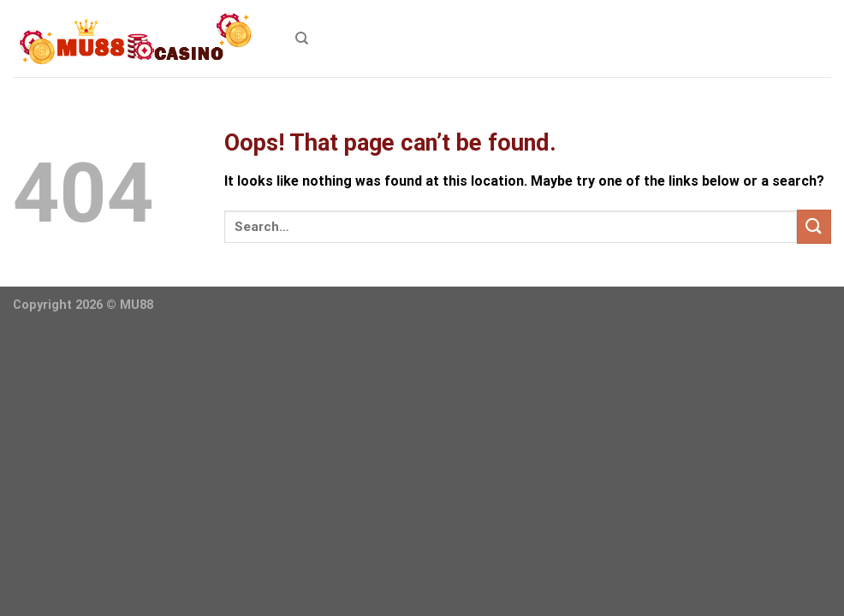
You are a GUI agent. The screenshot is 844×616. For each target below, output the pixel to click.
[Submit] (814, 226)
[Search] (302, 38)
